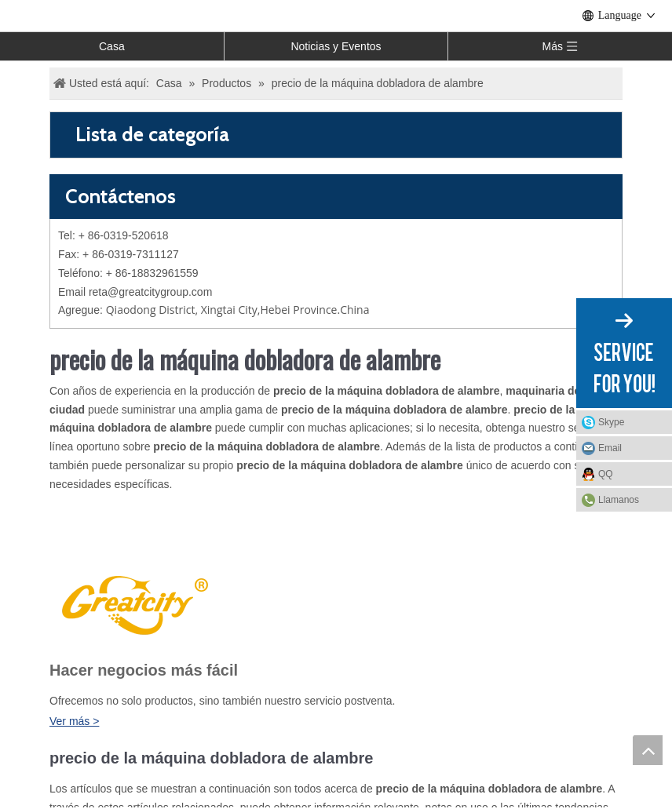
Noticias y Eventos (336, 46)
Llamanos (619, 500)
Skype (611, 422)
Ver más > (74, 721)
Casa (112, 46)
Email (610, 448)
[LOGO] (133, 603)
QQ (606, 474)
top (648, 750)
